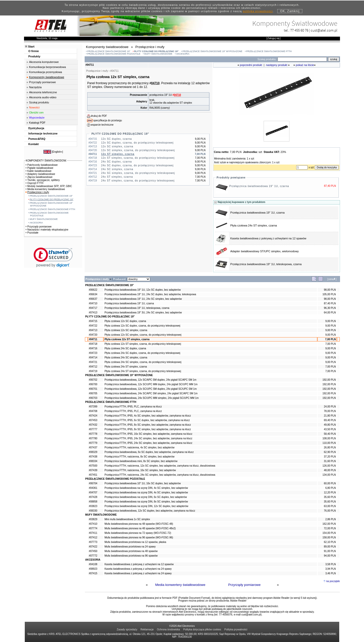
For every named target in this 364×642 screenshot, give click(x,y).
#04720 (93, 335)
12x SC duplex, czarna (117, 139)
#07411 (93, 533)
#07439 (93, 470)
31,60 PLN (330, 461)
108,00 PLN (329, 438)
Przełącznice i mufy (37, 192)
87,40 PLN (330, 303)
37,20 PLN (330, 457)
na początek (333, 581)
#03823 (93, 506)
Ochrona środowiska (168, 629)
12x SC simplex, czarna (117, 146)
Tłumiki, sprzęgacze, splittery (43, 180)
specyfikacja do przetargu (108, 120)
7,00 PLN (330, 339)
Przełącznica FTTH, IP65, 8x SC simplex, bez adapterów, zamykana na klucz (148, 425)
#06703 (93, 398)
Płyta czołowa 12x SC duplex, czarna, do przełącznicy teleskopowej (142, 326)
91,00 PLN (330, 551)
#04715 (93, 321)
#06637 (93, 299)
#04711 (93, 339)
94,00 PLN (330, 556)
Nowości (34, 107)
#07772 (93, 556)
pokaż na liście (305, 65)
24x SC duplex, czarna (117, 162)
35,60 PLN (330, 497)
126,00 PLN (329, 466)
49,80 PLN (330, 425)
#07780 (93, 438)
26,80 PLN (330, 448)
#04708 (93, 411)
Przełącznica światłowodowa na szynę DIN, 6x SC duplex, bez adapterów (146, 497)
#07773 (93, 542)
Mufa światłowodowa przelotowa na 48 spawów (131, 551)
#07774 (93, 528)
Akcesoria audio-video (43, 97)
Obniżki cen (36, 112)
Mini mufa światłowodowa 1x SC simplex (127, 519)
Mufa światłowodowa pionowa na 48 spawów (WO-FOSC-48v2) (140, 528)
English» (57, 152)
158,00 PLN (329, 537)
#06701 (93, 389)
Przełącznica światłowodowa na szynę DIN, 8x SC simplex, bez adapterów (146, 502)
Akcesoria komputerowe (44, 62)
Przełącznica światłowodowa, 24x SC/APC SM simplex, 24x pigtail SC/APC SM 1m (151, 393)
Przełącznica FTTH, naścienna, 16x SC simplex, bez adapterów (140, 470)
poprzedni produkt (251, 65)
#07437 (93, 448)
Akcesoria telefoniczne (43, 92)
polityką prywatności (258, 11)
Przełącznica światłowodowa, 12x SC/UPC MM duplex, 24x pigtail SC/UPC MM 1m (151, 384)
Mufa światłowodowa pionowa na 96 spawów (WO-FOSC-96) (139, 537)
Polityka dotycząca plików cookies (202, 629)
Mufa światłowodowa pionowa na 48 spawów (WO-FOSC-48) (139, 524)
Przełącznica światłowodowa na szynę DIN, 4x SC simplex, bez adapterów (146, 488)
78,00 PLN (330, 411)
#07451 (93, 475)
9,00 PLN (331, 321)
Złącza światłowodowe (39, 177)
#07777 (93, 429)
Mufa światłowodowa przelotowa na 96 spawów (131, 556)
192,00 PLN (329, 380)
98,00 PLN (330, 290)
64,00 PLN (330, 313)
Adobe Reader (238, 601)
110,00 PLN (329, 443)
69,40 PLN (330, 420)
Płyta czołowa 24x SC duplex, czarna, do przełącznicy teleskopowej (142, 353)
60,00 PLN (330, 483)
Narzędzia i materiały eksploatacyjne (47, 230)
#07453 (93, 420)
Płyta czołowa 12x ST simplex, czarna (127, 339)
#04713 (93, 330)
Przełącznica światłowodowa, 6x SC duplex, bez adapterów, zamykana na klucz (149, 452)
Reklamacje (147, 629)
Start (31, 47)
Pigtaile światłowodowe (39, 168)
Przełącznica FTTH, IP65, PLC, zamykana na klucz (133, 407)
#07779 (93, 443)
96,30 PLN (330, 308)
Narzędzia (35, 87)
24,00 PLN (330, 407)
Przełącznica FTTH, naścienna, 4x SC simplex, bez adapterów (139, 448)
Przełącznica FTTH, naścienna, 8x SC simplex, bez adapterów (139, 457)
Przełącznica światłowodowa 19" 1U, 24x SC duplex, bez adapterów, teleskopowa (150, 294)
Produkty (34, 56)
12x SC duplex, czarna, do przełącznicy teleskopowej (137, 143)
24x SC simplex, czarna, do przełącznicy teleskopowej (138, 173)
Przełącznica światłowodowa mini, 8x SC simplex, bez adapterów (141, 461)
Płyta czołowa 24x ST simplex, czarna (254, 225)
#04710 (93, 303)
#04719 (93, 371)
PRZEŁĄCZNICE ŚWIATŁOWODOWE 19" (109, 51)
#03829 (93, 519)
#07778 (93, 434)
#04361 (93, 488)
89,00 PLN (330, 547)
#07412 (93, 537)
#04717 (93, 308)
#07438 (93, 457)
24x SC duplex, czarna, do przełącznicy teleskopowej (137, 165)
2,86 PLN (331, 519)
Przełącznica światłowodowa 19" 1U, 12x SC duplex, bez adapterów (143, 290)
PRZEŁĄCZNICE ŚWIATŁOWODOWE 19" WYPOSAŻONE (212, 51)
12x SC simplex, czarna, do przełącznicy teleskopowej (138, 150)
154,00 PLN (329, 533)
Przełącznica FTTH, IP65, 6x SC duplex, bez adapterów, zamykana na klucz (147, 420)
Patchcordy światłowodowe (42, 165)
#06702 (93, 380)
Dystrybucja (36, 128)
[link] (53, 257)
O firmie (34, 51)
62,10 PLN (330, 542)
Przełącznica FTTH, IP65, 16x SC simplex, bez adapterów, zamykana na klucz (148, 434)
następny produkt (277, 65)
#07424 (93, 416)
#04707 (93, 492)
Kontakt (33, 144)
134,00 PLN (329, 475)
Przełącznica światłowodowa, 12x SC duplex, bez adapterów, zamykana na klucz (150, 511)
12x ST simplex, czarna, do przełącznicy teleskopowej (138, 158)
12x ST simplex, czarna (118, 154)
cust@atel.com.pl (324, 30)
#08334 (93, 461)
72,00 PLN (330, 528)
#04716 (93, 348)
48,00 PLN (330, 470)
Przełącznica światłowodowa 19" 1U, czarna (259, 186)
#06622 (93, 290)
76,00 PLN (330, 511)
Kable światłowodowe (39, 171)
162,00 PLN (329, 524)
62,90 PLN (330, 452)
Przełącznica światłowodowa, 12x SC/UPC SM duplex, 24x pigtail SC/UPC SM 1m (151, 389)
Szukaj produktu (39, 102)
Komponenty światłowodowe (47, 77)
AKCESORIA (183, 54)
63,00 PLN (330, 506)
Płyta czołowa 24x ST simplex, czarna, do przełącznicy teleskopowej (143, 371)
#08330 (93, 511)
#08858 (93, 502)
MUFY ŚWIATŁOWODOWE (158, 54)
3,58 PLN (331, 564)
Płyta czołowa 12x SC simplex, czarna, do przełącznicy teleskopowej (143, 335)
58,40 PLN (330, 434)
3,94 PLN (331, 569)
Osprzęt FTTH (34, 183)
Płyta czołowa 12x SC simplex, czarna (126, 330)
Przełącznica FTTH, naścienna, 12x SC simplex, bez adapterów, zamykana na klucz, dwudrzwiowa (160, 466)
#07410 (93, 524)
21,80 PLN (330, 416)
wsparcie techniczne (102, 125)
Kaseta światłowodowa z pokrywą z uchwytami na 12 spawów (268, 238)
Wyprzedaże (37, 118)
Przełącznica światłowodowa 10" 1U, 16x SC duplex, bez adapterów (143, 483)
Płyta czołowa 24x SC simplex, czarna (126, 358)
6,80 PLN (331, 488)
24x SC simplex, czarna (117, 169)
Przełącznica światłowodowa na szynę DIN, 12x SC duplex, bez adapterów (146, 506)
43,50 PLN (330, 429)
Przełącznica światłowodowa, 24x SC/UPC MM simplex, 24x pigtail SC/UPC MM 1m (151, 398)
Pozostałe (32, 233)
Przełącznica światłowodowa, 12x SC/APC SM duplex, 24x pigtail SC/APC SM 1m (150, 380)
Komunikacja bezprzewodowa (48, 67)
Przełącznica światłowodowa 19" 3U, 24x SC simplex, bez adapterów (143, 313)
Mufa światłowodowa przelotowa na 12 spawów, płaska (135, 542)
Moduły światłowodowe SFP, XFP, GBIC (49, 186)
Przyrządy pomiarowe (244, 585)
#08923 (93, 569)
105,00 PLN (329, 294)
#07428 (93, 497)
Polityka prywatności (236, 629)
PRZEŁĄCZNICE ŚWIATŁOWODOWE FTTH (269, 51)
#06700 (93, 384)
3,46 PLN (331, 573)
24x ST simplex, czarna (117, 177)
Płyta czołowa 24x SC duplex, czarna (125, 348)
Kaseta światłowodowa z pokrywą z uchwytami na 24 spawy (138, 569)
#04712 (93, 367)
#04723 (93, 353)
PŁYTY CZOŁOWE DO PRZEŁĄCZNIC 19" (156, 51)
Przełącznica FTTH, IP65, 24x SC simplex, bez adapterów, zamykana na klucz (148, 438)
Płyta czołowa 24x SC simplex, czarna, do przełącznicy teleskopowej (143, 362)
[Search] (302, 59)
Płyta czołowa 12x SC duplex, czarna (125, 321)
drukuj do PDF (99, 116)
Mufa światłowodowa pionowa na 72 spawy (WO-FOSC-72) (138, 533)
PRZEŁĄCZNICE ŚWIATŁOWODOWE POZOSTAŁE (114, 54)
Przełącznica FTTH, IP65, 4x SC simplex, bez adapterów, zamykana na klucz (148, 416)
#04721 (93, 362)
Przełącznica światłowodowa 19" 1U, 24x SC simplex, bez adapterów (143, 299)
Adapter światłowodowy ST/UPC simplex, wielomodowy (265, 251)
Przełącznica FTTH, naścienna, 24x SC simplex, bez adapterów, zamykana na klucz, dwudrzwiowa (160, 475)
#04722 (93, 326)
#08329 (93, 452)
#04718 (93, 344)
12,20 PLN (330, 492)
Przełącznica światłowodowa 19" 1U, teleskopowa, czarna (266, 264)
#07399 (93, 407)
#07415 (93, 573)
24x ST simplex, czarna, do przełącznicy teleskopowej (138, 181)
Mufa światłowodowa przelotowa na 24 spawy (130, 547)
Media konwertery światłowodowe (180, 585)
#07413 (93, 313)
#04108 (93, 564)
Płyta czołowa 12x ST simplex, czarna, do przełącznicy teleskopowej (143, 344)
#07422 (93, 547)
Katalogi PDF (37, 123)
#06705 (93, 393)
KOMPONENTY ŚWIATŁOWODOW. (46, 161)
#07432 (93, 425)
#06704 (93, 483)
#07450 (93, 551)
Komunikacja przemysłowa (45, 72)
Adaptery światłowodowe (40, 174)
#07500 (93, 466)
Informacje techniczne (43, 133)
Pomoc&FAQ (37, 139)
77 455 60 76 (299, 30)
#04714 (93, 358)
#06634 (93, 294)
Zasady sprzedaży (127, 629)
